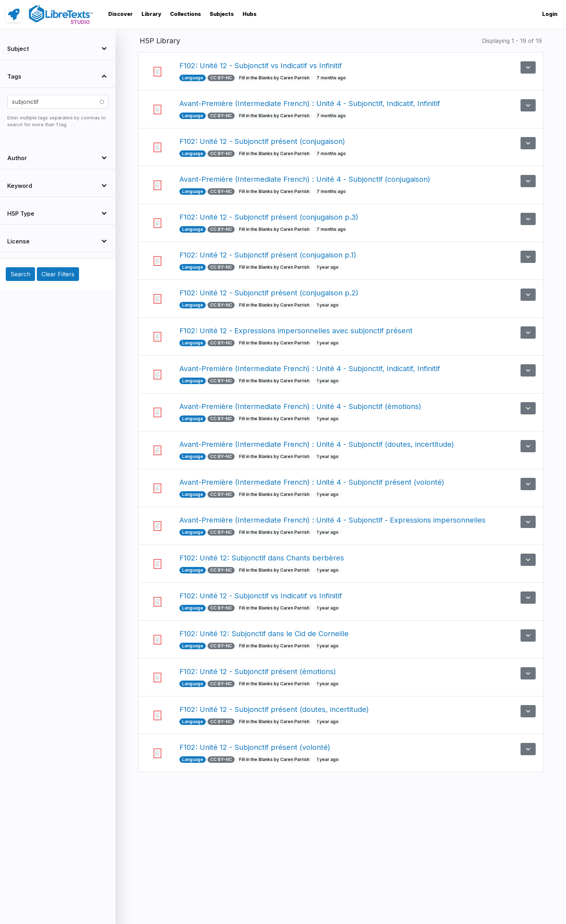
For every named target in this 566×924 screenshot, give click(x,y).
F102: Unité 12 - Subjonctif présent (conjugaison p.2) (269, 293)
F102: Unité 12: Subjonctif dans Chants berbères (262, 558)
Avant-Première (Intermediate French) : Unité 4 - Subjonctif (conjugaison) (305, 179)
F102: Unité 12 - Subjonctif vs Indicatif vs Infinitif (261, 66)
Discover (121, 14)
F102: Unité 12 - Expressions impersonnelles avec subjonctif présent (296, 331)
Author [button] (17, 158)
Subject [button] (18, 49)
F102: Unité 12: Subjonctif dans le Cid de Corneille (264, 634)
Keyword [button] (20, 186)
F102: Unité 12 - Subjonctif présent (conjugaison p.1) (268, 255)
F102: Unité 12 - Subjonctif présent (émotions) (258, 672)
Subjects (222, 14)
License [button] (18, 241)
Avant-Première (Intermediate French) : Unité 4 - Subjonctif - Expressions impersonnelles (332, 520)
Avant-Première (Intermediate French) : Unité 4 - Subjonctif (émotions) (300, 406)
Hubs (250, 14)
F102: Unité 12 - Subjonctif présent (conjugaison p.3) (269, 217)
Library (151, 14)
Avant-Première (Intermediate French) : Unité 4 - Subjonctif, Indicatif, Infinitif (310, 104)
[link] (14, 14)
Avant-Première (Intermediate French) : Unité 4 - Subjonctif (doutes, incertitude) (317, 444)
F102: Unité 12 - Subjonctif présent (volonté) (255, 747)
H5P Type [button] (21, 214)
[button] (528, 67)
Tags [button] (14, 76)
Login (550, 14)
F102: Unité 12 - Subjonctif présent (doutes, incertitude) (274, 709)
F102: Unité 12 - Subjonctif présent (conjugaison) (262, 141)
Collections (186, 14)
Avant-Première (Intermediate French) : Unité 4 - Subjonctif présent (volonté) (312, 482)
